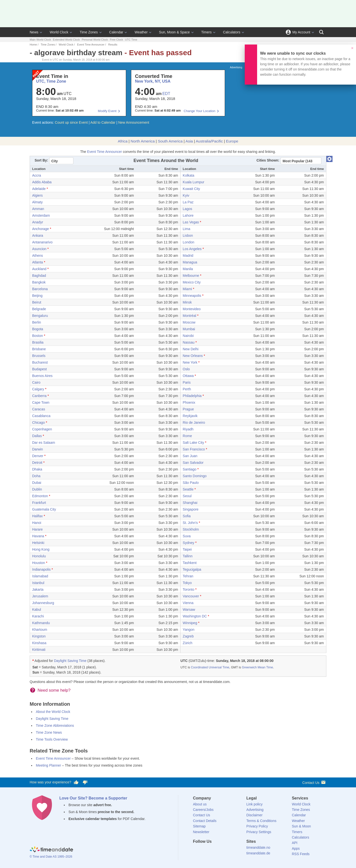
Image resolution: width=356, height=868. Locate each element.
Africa (122, 141)
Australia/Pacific (209, 141)
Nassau (189, 342)
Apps (296, 848)
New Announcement (134, 122)
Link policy (255, 804)
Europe (232, 141)
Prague (188, 409)
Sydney (189, 543)
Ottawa (188, 376)
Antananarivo (42, 242)
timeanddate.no (258, 847)
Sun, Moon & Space (174, 32)
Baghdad (39, 276)
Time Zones (89, 32)
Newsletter (201, 832)
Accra (37, 175)
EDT (166, 94)
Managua (190, 262)
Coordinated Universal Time (210, 667)
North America (143, 141)
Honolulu (39, 556)
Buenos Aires (42, 376)
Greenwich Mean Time (257, 667)
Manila (188, 269)
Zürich (188, 643)
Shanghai (190, 503)
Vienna (188, 603)
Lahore (188, 215)
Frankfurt (39, 503)
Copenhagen (42, 429)
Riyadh (188, 429)
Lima (186, 229)
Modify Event (107, 111)
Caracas (39, 409)
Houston (39, 563)
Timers (206, 32)
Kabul (37, 610)
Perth (187, 389)
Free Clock (116, 40)
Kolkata (189, 175)
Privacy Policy (257, 826)
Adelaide (39, 189)
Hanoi (37, 523)
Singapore (191, 509)
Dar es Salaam (44, 443)
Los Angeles (192, 249)
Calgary (38, 389)
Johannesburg (43, 603)
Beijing (37, 296)
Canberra (39, 396)
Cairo (36, 382)
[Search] (321, 32)
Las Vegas (191, 222)
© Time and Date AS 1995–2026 (51, 857)
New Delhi (191, 349)
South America (170, 141)
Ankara (38, 235)
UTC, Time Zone (51, 81)
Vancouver (191, 596)
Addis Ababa (42, 182)
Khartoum (40, 630)
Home (33, 45)
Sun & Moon (301, 826)
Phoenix (189, 402)
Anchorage (41, 229)
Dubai (37, 483)
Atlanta (38, 262)
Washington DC (195, 616)
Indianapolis (41, 569)
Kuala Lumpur (193, 182)
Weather (141, 32)
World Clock (59, 32)
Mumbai (189, 329)
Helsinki (38, 543)
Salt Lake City (193, 443)
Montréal (189, 316)
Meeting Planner (48, 765)
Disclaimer (255, 815)
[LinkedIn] (213, 850)
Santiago (189, 469)
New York (190, 362)
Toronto (189, 589)
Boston (38, 336)
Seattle (188, 489)
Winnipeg (190, 623)
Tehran (188, 576)
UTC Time (131, 40)
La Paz (188, 202)
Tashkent (190, 563)
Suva (187, 536)
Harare (37, 529)
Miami (187, 289)
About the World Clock (53, 712)
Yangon (189, 630)
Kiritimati (39, 650)
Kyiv (186, 195)
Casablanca (41, 416)
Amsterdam (41, 215)
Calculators (232, 32)
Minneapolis (192, 296)
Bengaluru (40, 316)
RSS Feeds (301, 854)
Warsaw (189, 610)
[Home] (51, 850)
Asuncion (39, 249)
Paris (187, 382)
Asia (189, 141)
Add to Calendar (103, 122)
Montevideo (192, 309)
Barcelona (40, 289)
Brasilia (38, 342)
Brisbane (39, 349)
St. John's (190, 523)
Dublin (37, 489)
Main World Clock (40, 40)
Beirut (37, 302)
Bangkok (39, 282)
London (189, 242)
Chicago (38, 422)
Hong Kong (41, 549)
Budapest (39, 369)
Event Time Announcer (91, 45)
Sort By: (41, 160)
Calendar (116, 32)
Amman (38, 209)
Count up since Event (71, 122)
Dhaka (37, 469)
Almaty (37, 202)
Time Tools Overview (52, 739)
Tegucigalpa (192, 569)
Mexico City (192, 282)
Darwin (38, 449)
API (295, 843)
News (34, 32)
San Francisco (194, 449)
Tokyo (187, 583)
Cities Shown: (268, 160)
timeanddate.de (258, 853)
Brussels (39, 356)
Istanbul (38, 583)
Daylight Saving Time (70, 661)
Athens (38, 256)
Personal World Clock (95, 40)
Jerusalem (40, 596)
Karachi (38, 616)
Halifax (37, 516)
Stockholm (191, 529)
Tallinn (188, 556)
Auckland (39, 269)
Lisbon (188, 235)
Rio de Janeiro (194, 422)
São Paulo (191, 483)
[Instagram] (222, 850)
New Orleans (193, 356)
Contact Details (205, 821)
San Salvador (193, 463)
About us (200, 804)
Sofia (187, 516)
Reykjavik (190, 416)
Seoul (187, 496)
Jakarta (38, 589)
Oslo (186, 369)
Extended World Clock (66, 40)
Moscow (189, 322)
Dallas (37, 436)
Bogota (38, 329)
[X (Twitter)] (205, 850)
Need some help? (54, 690)
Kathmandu (41, 623)
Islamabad (40, 576)
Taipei (187, 549)
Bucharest (40, 362)
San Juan (190, 456)
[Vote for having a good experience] (76, 782)
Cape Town (41, 402)
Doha (36, 476)
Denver (38, 456)
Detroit (37, 463)
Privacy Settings (259, 832)
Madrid (188, 256)
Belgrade (39, 309)
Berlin (37, 322)
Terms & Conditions (261, 821)
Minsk (187, 302)
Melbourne (191, 276)
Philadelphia (192, 396)
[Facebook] (197, 850)
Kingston (39, 636)
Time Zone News (49, 732)
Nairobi (188, 336)
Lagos (187, 209)
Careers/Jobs (203, 810)
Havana (38, 536)
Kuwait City (191, 189)
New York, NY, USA (153, 81)
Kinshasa (39, 643)
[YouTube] (230, 850)
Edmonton (40, 496)
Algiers (37, 195)
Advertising (255, 810)
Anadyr (38, 222)
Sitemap (199, 826)
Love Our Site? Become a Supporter (93, 798)
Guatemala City (44, 509)
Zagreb (188, 636)
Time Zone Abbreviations (55, 726)
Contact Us (314, 782)
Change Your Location (200, 111)
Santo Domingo (195, 476)
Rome (187, 436)
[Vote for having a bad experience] (85, 782)
